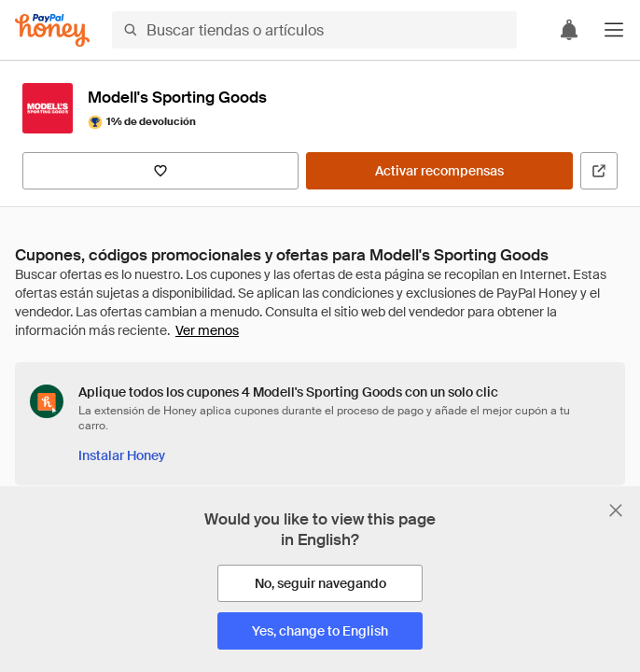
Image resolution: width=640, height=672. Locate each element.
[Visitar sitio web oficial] (599, 171)
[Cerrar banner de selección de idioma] (616, 511)
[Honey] (52, 30)
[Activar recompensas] (439, 171)
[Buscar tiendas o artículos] (314, 30)
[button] (614, 30)
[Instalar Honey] (122, 455)
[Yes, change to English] (320, 631)
